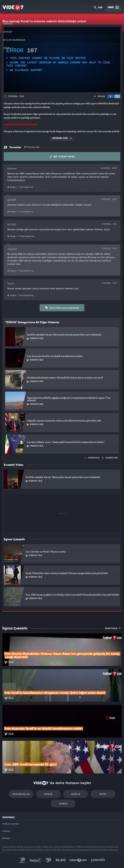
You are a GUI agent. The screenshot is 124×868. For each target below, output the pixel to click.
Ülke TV (61, 860)
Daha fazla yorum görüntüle (62, 308)
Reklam (6, 831)
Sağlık (76, 794)
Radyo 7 (36, 860)
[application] (62, 60)
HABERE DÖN (110, 458)
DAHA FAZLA (113, 628)
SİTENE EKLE (92, 458)
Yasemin (98, 860)
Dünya (48, 794)
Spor (103, 794)
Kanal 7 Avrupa (48, 860)
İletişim (6, 838)
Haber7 (78, 860)
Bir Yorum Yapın (62, 157)
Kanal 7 (22, 860)
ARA (98, 8)
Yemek (63, 804)
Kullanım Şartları (11, 824)
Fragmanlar (21, 794)
